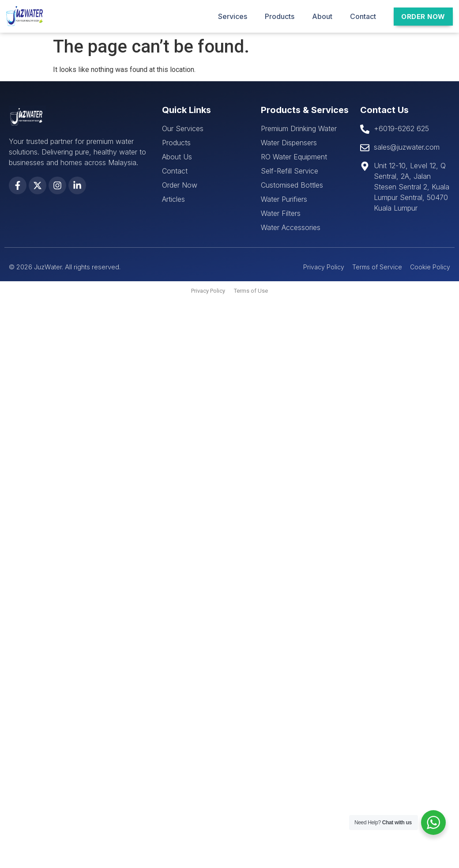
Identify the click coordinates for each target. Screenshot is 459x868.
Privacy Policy (208, 291)
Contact (363, 16)
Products (280, 16)
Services (233, 16)
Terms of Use (251, 291)
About (322, 16)
